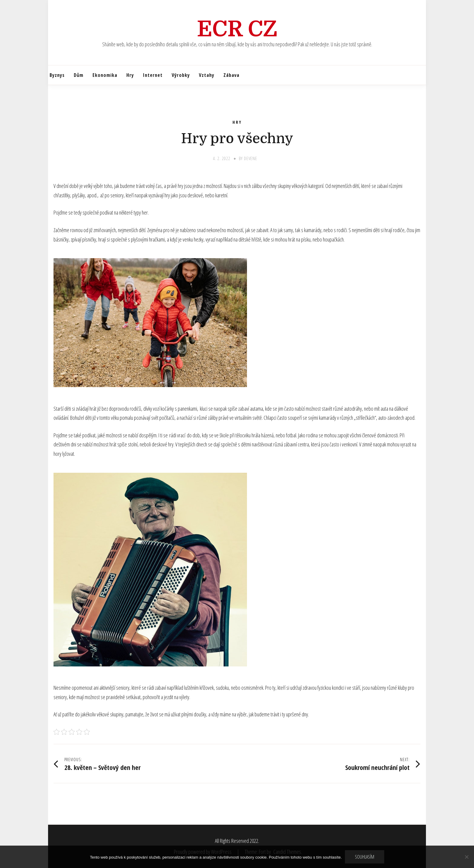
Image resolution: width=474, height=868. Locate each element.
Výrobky (181, 75)
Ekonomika (105, 75)
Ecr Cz (237, 29)
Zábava (231, 75)
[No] (466, 857)
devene (251, 158)
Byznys (57, 75)
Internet (153, 75)
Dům (79, 75)
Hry (130, 75)
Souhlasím (365, 857)
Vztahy (207, 75)
